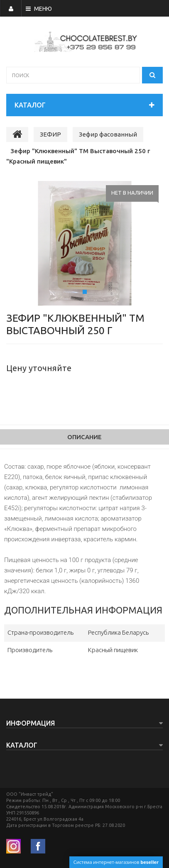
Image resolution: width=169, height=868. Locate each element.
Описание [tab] (84, 437)
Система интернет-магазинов (116, 862)
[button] (22, 243)
